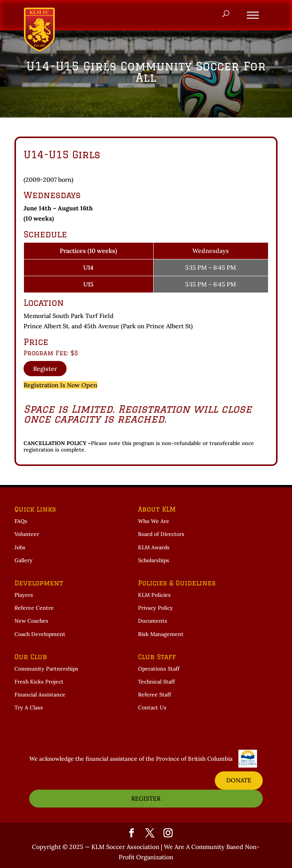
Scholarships (154, 560)
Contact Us (152, 707)
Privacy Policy (156, 608)
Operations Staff (159, 669)
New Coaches (31, 621)
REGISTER (146, 798)
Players (24, 595)
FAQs (21, 521)
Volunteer (27, 534)
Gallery (24, 560)
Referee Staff (155, 695)
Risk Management (161, 634)
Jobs (20, 547)
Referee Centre (34, 608)
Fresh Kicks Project (39, 682)
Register (45, 369)
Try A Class (29, 707)
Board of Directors (161, 534)
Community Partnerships (46, 669)
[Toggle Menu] (253, 15)
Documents (153, 621)
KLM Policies (154, 595)
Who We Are (154, 521)
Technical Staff (156, 682)
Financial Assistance (40, 695)
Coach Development (40, 634)
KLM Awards (154, 547)
